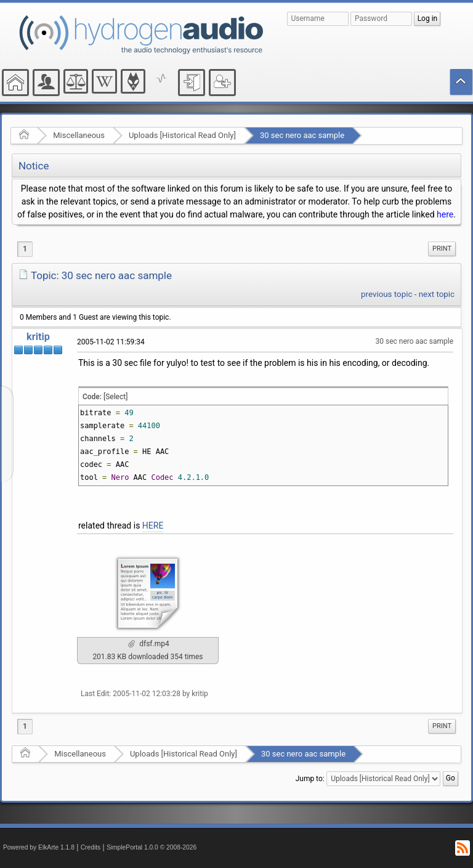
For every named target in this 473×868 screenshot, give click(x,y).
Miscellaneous (79, 135)
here (445, 214)
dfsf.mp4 (148, 644)
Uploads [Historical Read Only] (182, 135)
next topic (437, 294)
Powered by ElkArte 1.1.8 (39, 847)
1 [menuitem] (25, 249)
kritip (38, 337)
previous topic (386, 294)
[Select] (115, 397)
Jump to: (310, 779)
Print (442, 249)
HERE (153, 525)
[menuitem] (442, 249)
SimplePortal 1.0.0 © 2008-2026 (152, 847)
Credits (91, 847)
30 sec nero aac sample (302, 135)
